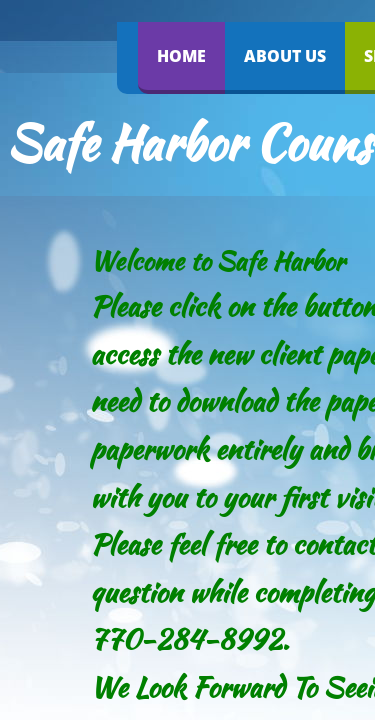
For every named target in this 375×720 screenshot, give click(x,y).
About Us (285, 56)
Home (181, 56)
